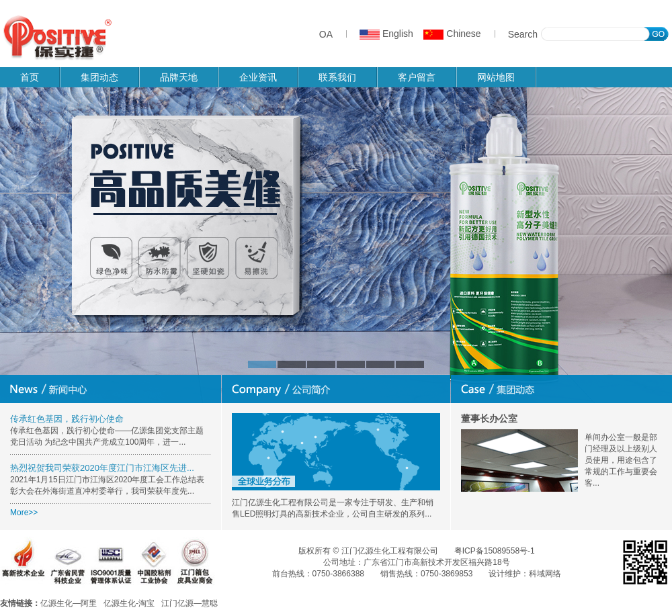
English (386, 34)
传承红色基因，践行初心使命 (67, 419)
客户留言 (417, 77)
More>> (24, 513)
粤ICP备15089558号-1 (495, 551)
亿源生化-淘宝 (129, 603)
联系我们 (337, 77)
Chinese (452, 34)
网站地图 (496, 77)
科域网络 (545, 574)
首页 (30, 77)
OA (326, 34)
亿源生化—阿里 (69, 603)
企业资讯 (258, 77)
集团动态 (99, 77)
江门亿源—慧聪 (190, 603)
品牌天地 (179, 77)
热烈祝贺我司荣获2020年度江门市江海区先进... (102, 468)
